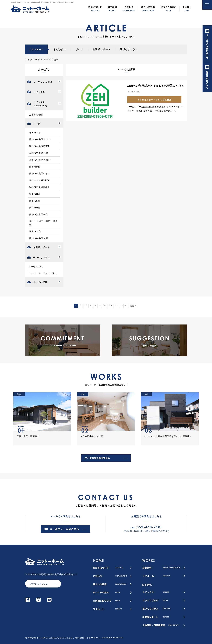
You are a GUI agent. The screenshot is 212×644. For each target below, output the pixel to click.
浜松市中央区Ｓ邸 (39, 153)
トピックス (60, 49)
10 (104, 306)
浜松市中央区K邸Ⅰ (39, 187)
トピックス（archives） (41, 104)
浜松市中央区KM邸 (39, 146)
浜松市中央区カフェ (40, 139)
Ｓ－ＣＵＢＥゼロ (43, 82)
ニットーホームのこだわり (43, 273)
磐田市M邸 (35, 167)
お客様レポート (101, 49)
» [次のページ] (126, 306)
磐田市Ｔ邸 (35, 232)
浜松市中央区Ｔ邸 (39, 238)
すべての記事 (40, 282)
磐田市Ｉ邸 (35, 133)
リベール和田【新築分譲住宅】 (43, 223)
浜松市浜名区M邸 (38, 215)
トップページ (33, 60)
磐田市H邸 (35, 194)
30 (117, 306)
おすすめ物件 (36, 115)
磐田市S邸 (35, 201)
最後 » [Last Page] (133, 306)
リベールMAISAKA (39, 180)
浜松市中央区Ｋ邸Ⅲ (40, 160)
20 (111, 306)
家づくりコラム (129, 49)
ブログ (79, 49)
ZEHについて (36, 267)
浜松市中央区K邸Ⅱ (39, 174)
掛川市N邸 (35, 208)
